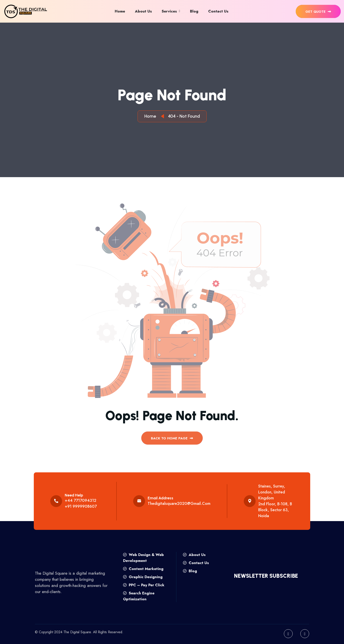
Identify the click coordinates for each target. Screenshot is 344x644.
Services (169, 11)
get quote (318, 12)
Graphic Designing (143, 577)
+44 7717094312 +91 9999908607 (81, 503)
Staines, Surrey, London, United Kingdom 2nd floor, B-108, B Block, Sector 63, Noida (275, 501)
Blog (194, 11)
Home (120, 11)
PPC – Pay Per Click (144, 585)
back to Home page (172, 440)
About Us (143, 11)
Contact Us (218, 11)
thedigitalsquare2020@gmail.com (179, 504)
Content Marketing (143, 569)
